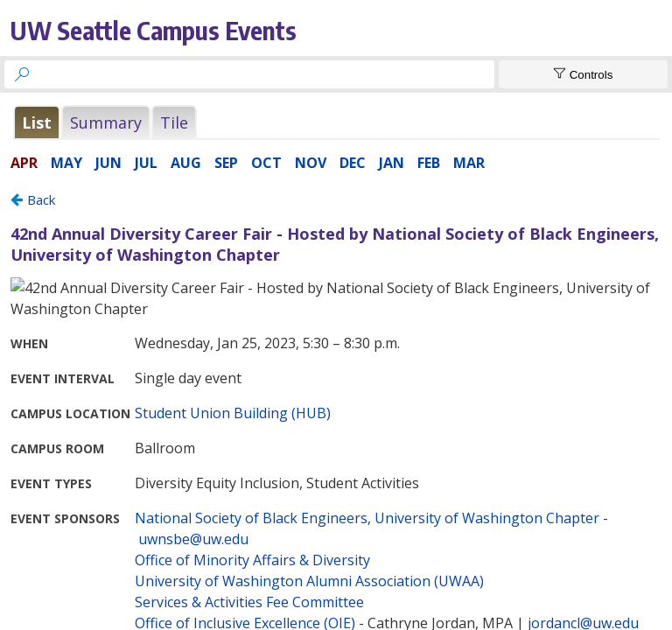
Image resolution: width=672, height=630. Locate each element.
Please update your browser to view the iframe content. (336, 122)
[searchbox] (265, 74)
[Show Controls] (583, 74)
